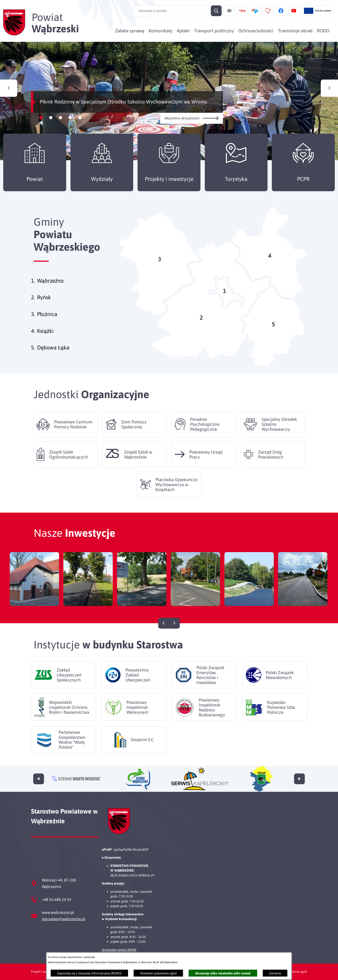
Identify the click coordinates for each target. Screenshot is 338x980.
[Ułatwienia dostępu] (229, 11)
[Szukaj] (216, 11)
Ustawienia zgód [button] (296, 972)
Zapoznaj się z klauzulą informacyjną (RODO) (89, 973)
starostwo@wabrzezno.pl (63, 919)
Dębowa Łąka (53, 356)
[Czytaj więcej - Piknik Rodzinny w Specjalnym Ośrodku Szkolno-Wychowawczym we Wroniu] (169, 101)
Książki (45, 339)
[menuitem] (130, 31)
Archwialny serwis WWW (119, 950)
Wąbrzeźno (50, 289)
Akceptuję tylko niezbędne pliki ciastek (223, 973)
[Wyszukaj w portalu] (177, 11)
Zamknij (275, 973)
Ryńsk (44, 306)
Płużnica (47, 322)
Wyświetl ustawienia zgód (158, 973)
